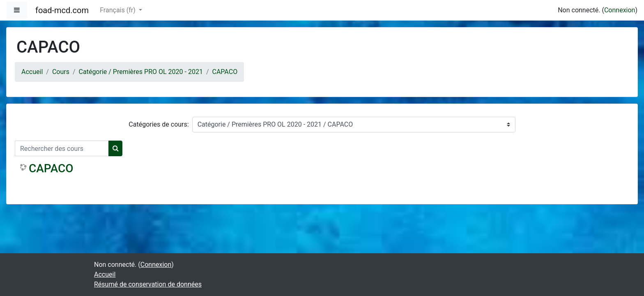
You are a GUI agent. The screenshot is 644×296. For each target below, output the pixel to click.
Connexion (620, 10)
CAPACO (225, 72)
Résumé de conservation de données (148, 284)
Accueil (32, 72)
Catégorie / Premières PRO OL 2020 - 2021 (141, 72)
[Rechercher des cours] (62, 148)
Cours (61, 72)
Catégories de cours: (159, 124)
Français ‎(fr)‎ (118, 10)
